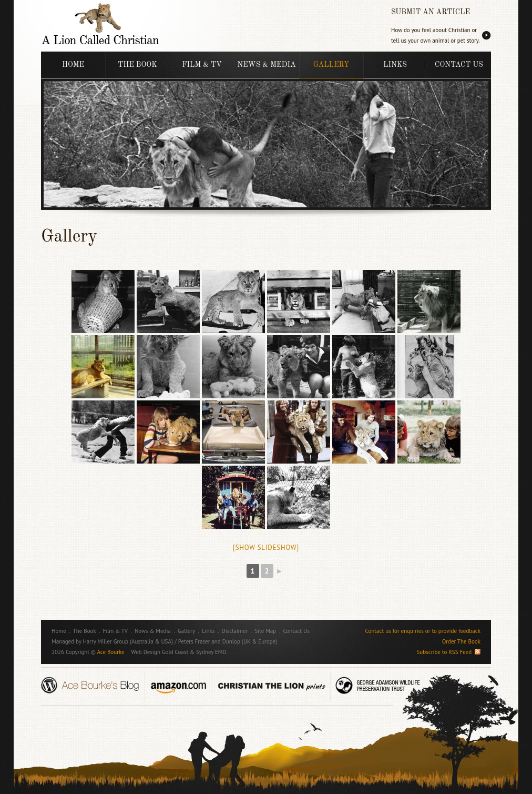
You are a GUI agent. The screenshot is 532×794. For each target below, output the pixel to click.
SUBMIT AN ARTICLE (431, 12)
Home (73, 65)
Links (395, 65)
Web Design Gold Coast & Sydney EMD (179, 652)
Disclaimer (235, 631)
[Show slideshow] (266, 547)
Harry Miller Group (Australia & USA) (128, 641)
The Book (137, 65)
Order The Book (461, 641)
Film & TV (202, 65)
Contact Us (459, 65)
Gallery (331, 65)
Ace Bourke (110, 652)
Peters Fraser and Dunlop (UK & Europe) (228, 641)
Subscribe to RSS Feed (448, 652)
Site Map (265, 631)
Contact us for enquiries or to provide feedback (423, 631)
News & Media (266, 65)
